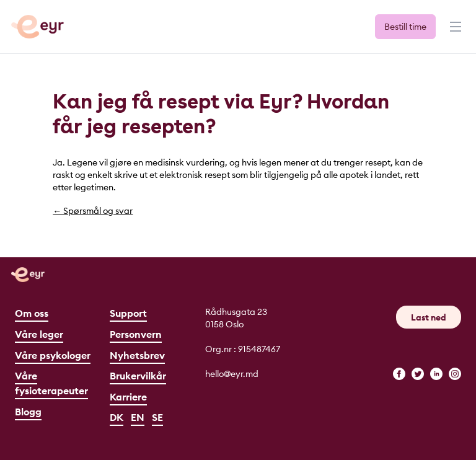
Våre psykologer (53, 355)
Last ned (429, 317)
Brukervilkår (138, 376)
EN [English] (138, 417)
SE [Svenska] (157, 417)
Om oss (32, 313)
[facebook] (399, 374)
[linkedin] (436, 374)
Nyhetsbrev (137, 355)
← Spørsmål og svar (93, 211)
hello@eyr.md (232, 374)
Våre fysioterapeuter (51, 383)
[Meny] (454, 32)
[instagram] (455, 374)
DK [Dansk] (117, 417)
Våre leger (39, 334)
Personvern (136, 334)
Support (128, 313)
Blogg (28, 412)
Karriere (128, 397)
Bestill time (405, 27)
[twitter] (418, 374)
